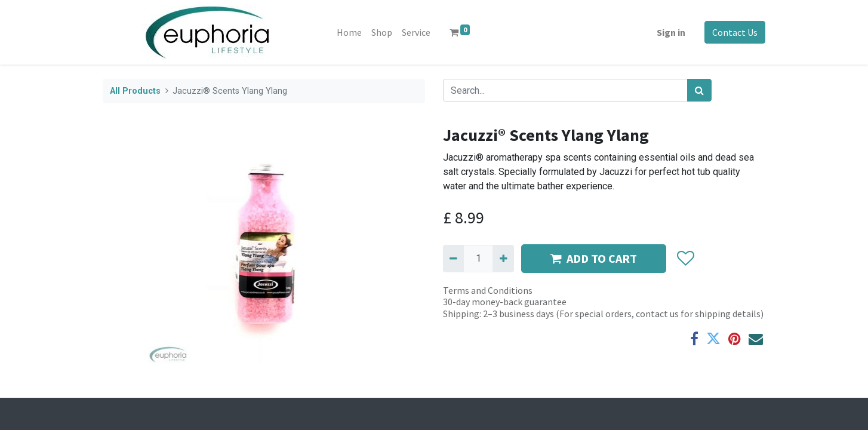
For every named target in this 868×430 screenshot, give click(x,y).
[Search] (699, 90)
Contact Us (735, 32)
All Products (135, 91)
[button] (685, 259)
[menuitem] (349, 32)
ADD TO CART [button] (594, 258)
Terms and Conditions (488, 290)
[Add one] (503, 259)
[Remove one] (453, 259)
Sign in (671, 32)
